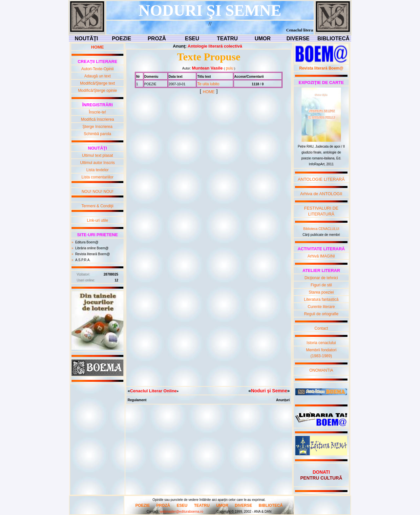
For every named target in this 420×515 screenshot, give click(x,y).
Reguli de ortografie (321, 314)
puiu (230, 68)
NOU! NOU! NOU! (98, 192)
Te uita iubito (208, 84)
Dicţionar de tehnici (321, 278)
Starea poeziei (321, 292)
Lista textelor (97, 170)
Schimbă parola (97, 134)
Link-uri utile (98, 220)
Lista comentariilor (97, 177)
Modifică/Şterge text (97, 83)
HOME (209, 92)
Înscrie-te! (98, 112)
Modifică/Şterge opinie (98, 91)
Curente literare (321, 307)
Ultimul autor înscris (97, 163)
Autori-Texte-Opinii (98, 69)
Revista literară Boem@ (93, 254)
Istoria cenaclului (321, 343)
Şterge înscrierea (97, 127)
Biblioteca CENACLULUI (321, 229)
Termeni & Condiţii (97, 206)
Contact (321, 328)
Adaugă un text (98, 76)
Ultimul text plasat (98, 155)
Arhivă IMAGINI (321, 256)
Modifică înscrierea (98, 119)
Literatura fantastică (321, 299)
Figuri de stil (321, 285)
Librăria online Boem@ (92, 248)
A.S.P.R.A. (83, 260)
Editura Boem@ (87, 242)
